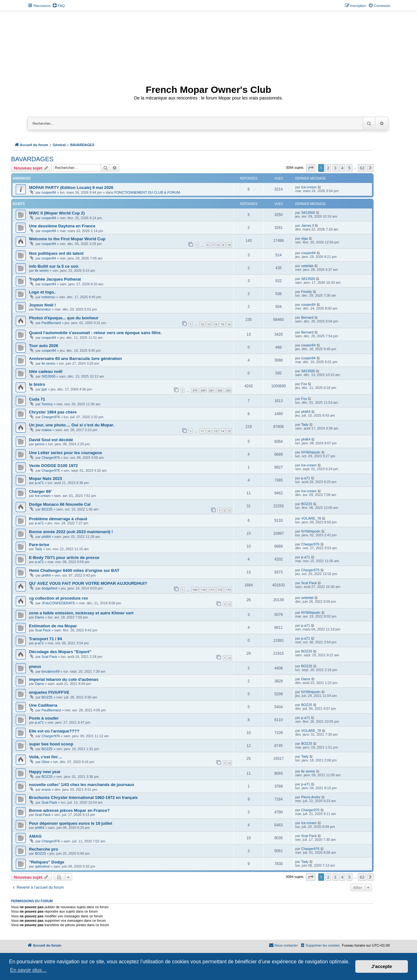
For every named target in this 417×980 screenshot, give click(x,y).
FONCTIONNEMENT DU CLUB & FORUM (147, 192)
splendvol (42, 866)
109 (195, 590)
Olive (45, 762)
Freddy (307, 292)
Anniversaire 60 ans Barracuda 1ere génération (75, 359)
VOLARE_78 (311, 518)
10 (229, 245)
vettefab (307, 266)
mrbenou (48, 297)
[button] (311, 168)
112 (220, 590)
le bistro (37, 384)
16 (229, 324)
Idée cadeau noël (46, 371)
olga (304, 238)
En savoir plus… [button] (28, 970)
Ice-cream (309, 187)
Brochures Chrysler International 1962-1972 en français (83, 798)
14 (216, 324)
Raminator (43, 309)
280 (203, 390)
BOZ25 (47, 509)
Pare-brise (39, 545)
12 (202, 324)
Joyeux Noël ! (42, 305)
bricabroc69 (51, 671)
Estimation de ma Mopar (53, 626)
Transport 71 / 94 (45, 639)
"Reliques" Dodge (47, 862)
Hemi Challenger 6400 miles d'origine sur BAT (74, 570)
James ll (307, 225)
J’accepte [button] (382, 966)
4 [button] (342, 168)
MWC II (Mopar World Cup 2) (57, 213)
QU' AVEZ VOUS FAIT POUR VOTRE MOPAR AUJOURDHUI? (88, 583)
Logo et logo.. (42, 292)
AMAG (35, 836)
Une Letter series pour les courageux (65, 453)
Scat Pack (309, 583)
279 (195, 390)
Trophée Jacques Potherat (55, 279)
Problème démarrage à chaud (58, 519)
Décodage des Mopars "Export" (60, 652)
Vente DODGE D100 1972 (53, 466)
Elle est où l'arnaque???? (54, 731)
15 (222, 324)
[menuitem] (59, 6)
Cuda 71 (37, 399)
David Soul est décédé (51, 440)
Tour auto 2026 (44, 346)
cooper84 (49, 192)
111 (212, 590)
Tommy (47, 404)
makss (47, 430)
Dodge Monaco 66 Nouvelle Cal (60, 504)
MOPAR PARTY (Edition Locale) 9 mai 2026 (71, 188)
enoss (46, 789)
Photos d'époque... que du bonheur (64, 318)
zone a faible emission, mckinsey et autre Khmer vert (81, 613)
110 (203, 590)
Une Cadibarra (43, 705)
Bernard (307, 317)
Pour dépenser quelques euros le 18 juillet (71, 823)
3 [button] (335, 168)
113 (228, 590)
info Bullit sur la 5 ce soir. (54, 266)
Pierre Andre (311, 797)
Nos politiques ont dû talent (56, 253)
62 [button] (362, 168)
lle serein (42, 271)
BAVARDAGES (32, 159)
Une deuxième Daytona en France (62, 226)
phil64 (306, 412)
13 (209, 324)
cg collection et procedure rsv (59, 598)
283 (228, 390)
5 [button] (349, 168)
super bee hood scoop (51, 744)
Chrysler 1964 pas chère (53, 412)
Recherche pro (43, 849)
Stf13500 (308, 213)
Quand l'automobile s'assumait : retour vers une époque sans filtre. (95, 333)
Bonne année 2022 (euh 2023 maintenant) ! (71, 532)
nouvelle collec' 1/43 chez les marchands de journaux (82, 785)
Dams (39, 617)
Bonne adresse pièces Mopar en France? (69, 810)
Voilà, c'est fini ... (46, 757)
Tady (305, 424)
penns (40, 444)
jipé (44, 389)
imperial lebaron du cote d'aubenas (64, 679)
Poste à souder (44, 718)
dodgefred (49, 588)
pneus (35, 667)
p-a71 (39, 483)
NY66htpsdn (311, 452)
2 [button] (328, 168)
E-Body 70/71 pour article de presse (64, 558)
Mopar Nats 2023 (45, 479)
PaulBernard (51, 323)
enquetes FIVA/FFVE (49, 692)
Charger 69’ (40, 491)
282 (220, 390)
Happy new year (45, 772)
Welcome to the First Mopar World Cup (67, 239)
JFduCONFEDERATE (58, 603)
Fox (304, 384)
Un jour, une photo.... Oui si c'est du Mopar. (72, 425)
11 (202, 431)
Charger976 (51, 417)
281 (212, 390)
